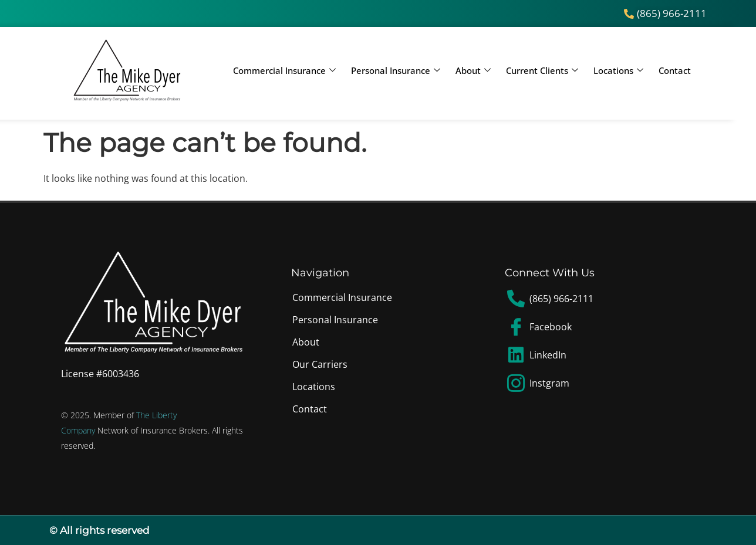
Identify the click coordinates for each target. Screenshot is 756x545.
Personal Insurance (396, 70)
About (473, 70)
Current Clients (542, 70)
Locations (618, 70)
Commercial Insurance (284, 70)
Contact (675, 70)
